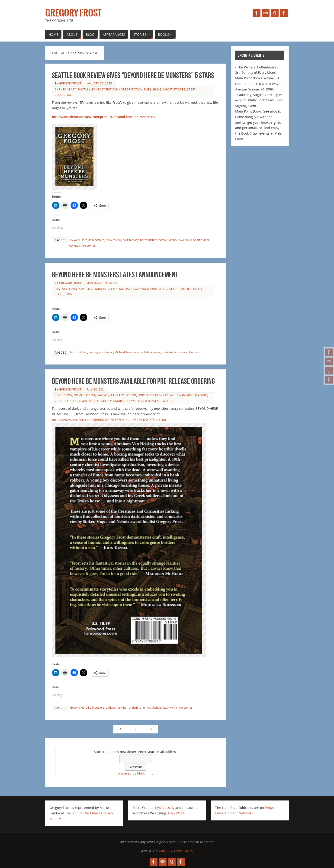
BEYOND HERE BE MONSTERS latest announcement (115, 275)
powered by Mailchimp (136, 773)
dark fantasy (65, 89)
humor (163, 240)
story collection (189, 352)
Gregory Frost (73, 13)
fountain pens (81, 289)
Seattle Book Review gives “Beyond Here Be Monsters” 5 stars (133, 75)
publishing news (150, 352)
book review (114, 240)
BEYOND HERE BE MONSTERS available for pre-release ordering (133, 381)
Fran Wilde (176, 813)
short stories (174, 89)
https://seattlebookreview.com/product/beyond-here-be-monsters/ (104, 117)
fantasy (84, 89)
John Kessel (106, 352)
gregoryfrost (70, 83)
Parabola (166, 851)
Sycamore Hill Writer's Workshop (135, 401)
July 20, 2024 (96, 389)
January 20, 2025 (99, 83)
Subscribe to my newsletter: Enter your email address (136, 752)
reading (201, 395)
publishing (153, 89)
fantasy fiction (105, 89)
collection (63, 395)
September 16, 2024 (101, 283)
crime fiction (85, 395)
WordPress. (185, 851)
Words (168, 401)
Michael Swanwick (180, 240)
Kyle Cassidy (165, 808)
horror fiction (130, 89)
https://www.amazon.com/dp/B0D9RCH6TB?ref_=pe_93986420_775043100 (109, 420)
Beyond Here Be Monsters (87, 240)
